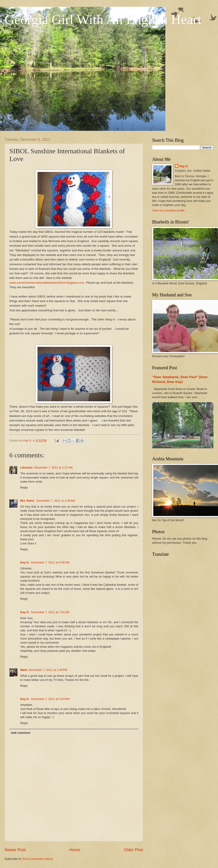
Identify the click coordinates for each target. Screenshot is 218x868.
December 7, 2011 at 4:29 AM (56, 501)
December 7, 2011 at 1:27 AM (53, 467)
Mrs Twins (28, 501)
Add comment (20, 733)
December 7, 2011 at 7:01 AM (50, 612)
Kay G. (25, 562)
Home (75, 850)
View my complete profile (168, 210)
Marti (24, 670)
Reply (24, 487)
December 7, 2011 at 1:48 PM (48, 670)
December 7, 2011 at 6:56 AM (50, 562)
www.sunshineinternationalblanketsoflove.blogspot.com (47, 283)
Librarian (26, 467)
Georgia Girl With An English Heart (103, 20)
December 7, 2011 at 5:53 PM (50, 699)
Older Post (133, 850)
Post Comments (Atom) (38, 859)
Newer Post (15, 850)
